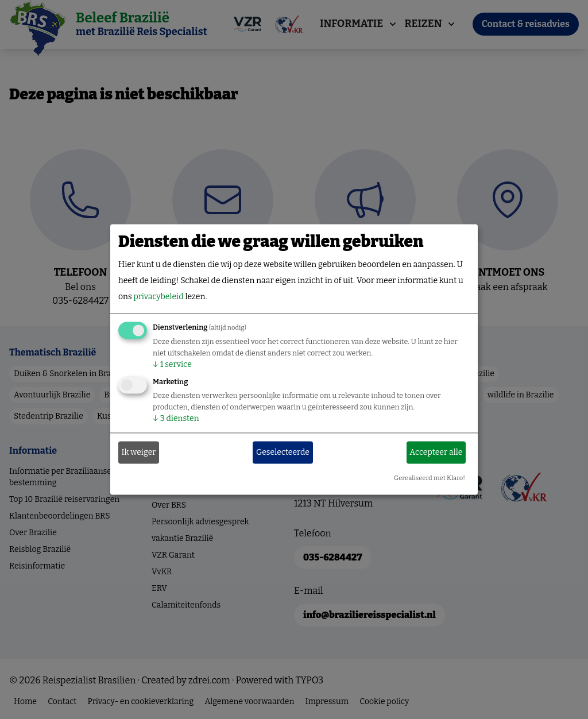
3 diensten (176, 419)
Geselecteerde (283, 452)
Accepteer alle (436, 452)
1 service (172, 365)
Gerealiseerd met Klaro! (430, 479)
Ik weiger (139, 452)
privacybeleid (158, 297)
